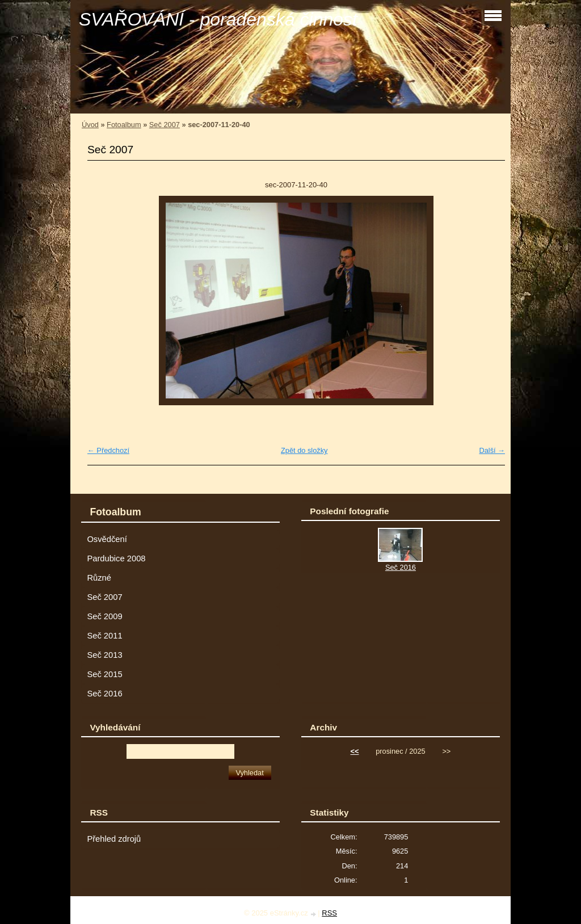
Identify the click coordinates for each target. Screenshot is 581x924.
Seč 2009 (104, 616)
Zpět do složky (304, 450)
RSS (329, 913)
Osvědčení (107, 539)
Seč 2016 (104, 694)
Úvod (90, 125)
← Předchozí (108, 450)
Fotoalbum (124, 125)
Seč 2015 (104, 674)
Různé (99, 578)
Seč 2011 (104, 636)
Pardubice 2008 (116, 558)
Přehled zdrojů (114, 839)
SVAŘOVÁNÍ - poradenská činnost (218, 19)
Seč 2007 (165, 125)
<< (355, 751)
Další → (492, 450)
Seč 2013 (104, 655)
